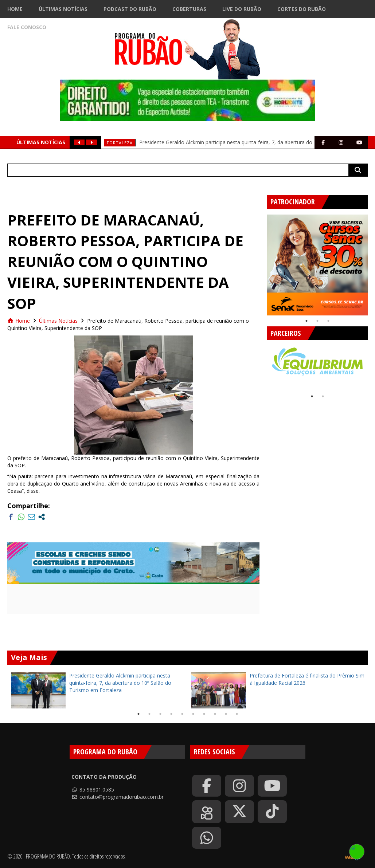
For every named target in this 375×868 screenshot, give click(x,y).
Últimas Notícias (63, 9)
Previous (261, 262)
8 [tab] (215, 714)
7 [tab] (204, 714)
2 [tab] (317, 321)
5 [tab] (182, 714)
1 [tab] (306, 321)
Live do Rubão (242, 9)
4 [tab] (171, 714)
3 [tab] (328, 321)
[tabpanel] (317, 265)
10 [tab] (237, 714)
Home (15, 9)
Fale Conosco (27, 27)
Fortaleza (120, 143)
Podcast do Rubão (130, 9)
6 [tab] (193, 714)
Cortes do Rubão (302, 9)
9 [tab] (226, 714)
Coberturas (189, 9)
